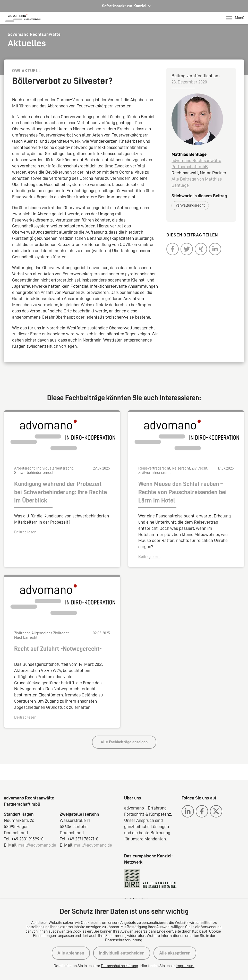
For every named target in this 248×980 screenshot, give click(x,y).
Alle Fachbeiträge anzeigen (124, 742)
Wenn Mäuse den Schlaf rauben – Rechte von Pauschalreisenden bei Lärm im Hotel (182, 492)
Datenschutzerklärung (119, 966)
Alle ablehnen (71, 953)
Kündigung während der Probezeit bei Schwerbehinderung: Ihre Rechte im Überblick (61, 492)
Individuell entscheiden (122, 953)
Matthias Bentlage (189, 154)
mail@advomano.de (37, 845)
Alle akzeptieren (175, 953)
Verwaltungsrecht (190, 205)
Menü (235, 18)
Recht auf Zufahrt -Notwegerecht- (58, 649)
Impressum (185, 966)
